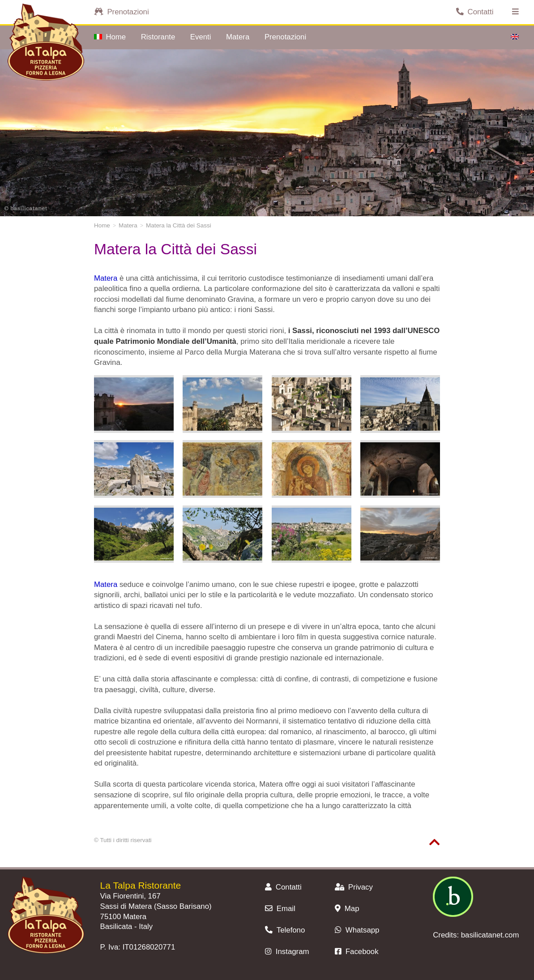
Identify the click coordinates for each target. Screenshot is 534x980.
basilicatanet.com (490, 935)
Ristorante (158, 37)
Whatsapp (357, 930)
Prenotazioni (122, 12)
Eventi (201, 37)
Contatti (475, 12)
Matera (238, 37)
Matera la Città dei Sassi (179, 225)
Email (280, 909)
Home (110, 37)
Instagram (287, 952)
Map (347, 909)
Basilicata (116, 927)
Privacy (354, 887)
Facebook (357, 952)
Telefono (285, 930)
